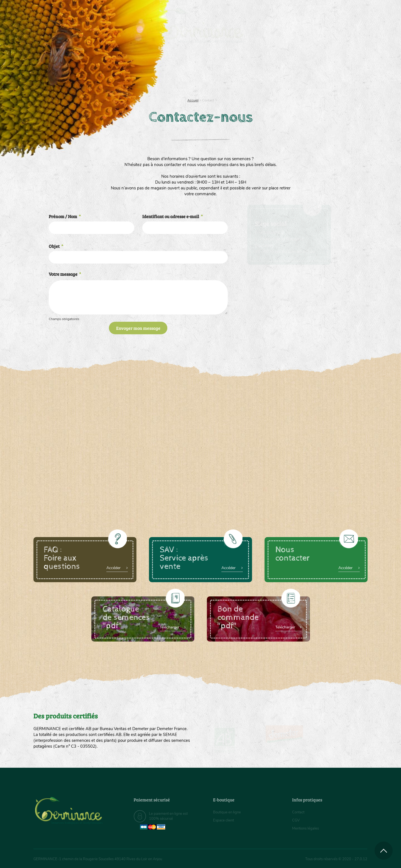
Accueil (193, 100)
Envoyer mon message (138, 328)
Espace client (224, 820)
